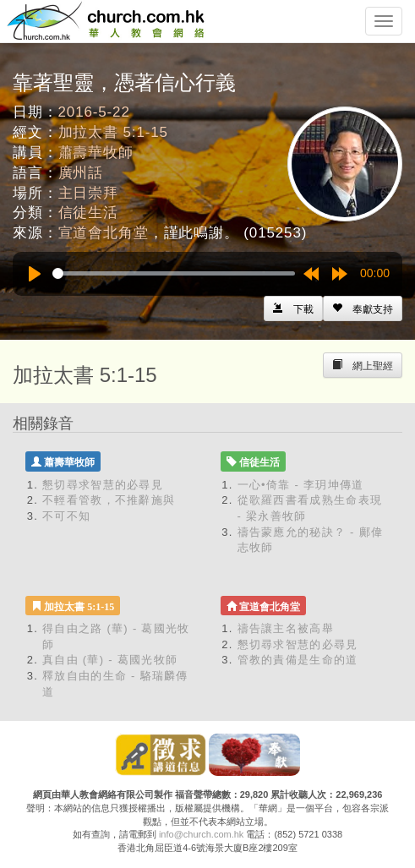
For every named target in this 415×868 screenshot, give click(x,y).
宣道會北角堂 (104, 233)
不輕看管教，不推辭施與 (109, 500)
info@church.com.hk (201, 834)
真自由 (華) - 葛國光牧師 (110, 660)
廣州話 (81, 173)
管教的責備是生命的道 (298, 660)
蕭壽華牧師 (96, 153)
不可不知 (66, 516)
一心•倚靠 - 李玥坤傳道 (301, 485)
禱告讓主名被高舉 (286, 628)
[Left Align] (363, 308)
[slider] (174, 273)
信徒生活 (88, 213)
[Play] (35, 274)
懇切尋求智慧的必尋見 (103, 485)
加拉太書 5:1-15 (113, 132)
